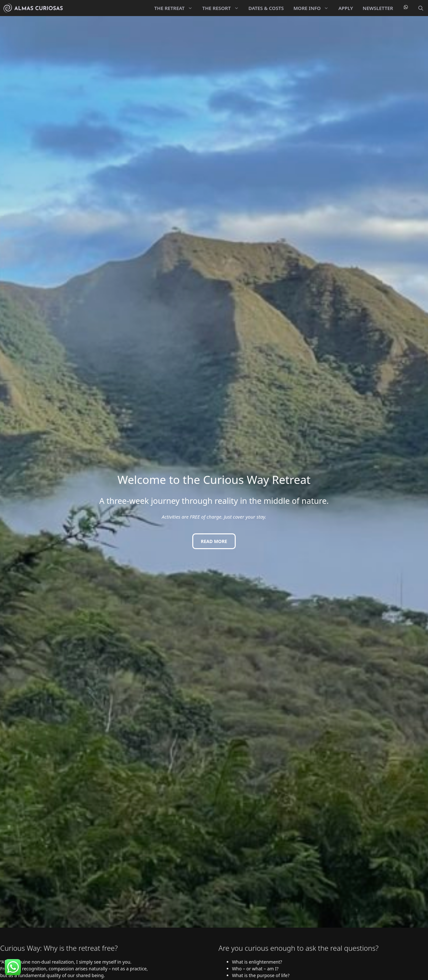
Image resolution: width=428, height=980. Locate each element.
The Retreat (176, 8)
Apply (346, 8)
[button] (421, 8)
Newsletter (378, 8)
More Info (313, 8)
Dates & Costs (266, 8)
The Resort (223, 8)
